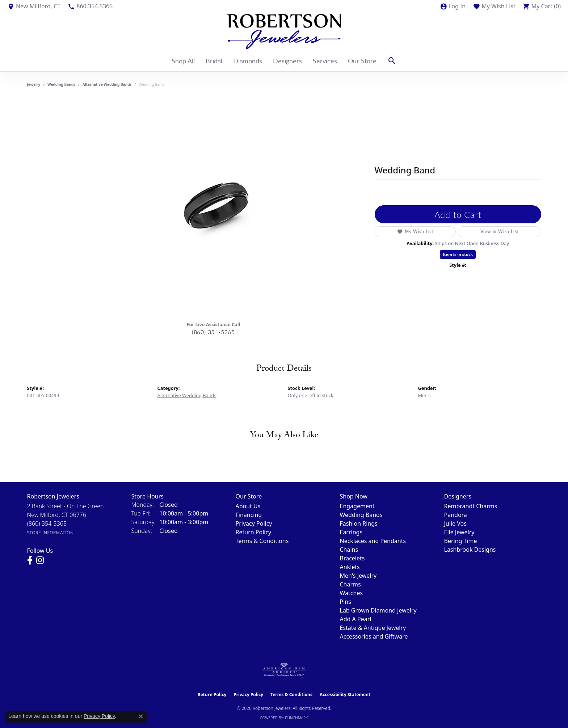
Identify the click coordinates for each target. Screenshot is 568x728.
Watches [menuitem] (352, 593)
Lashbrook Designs (470, 550)
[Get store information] (51, 533)
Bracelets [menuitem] (352, 558)
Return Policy (254, 532)
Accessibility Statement (345, 695)
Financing (249, 515)
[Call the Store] (47, 523)
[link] (34, 6)
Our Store (362, 61)
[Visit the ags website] (284, 670)
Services (325, 61)
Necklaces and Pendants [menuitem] (373, 541)
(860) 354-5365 (213, 332)
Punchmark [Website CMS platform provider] (297, 718)
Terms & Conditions (262, 541)
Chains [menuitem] (349, 550)
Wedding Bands (61, 84)
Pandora (456, 515)
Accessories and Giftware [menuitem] (374, 636)
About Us (248, 506)
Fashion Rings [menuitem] (359, 523)
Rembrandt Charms (471, 506)
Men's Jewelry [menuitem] (358, 576)
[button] (453, 6)
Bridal (214, 61)
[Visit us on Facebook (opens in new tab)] (30, 560)
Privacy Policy (254, 523)
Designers (287, 61)
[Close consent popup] (141, 716)
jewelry (34, 84)
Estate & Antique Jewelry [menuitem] (373, 628)
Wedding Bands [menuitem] (361, 515)
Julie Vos (455, 523)
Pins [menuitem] (346, 602)
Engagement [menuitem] (357, 506)
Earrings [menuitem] (351, 532)
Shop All (183, 61)
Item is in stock (458, 254)
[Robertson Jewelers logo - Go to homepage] (284, 31)
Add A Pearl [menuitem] (356, 619)
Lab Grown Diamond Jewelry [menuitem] (378, 610)
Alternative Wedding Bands (107, 84)
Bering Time (461, 541)
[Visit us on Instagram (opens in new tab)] (40, 560)
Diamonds (248, 61)
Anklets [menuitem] (350, 567)
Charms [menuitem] (350, 584)
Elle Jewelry (459, 532)
